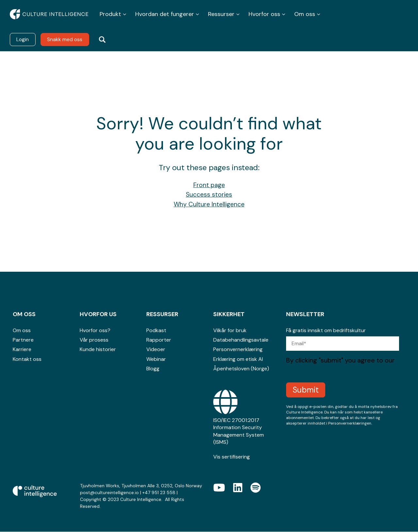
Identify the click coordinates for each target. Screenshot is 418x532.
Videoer (156, 350)
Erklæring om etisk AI (238, 359)
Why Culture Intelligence (209, 205)
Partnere (23, 340)
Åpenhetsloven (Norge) (241, 369)
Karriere (22, 350)
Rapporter (159, 340)
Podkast (156, 331)
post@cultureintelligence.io (109, 493)
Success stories (209, 195)
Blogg (153, 369)
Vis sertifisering (232, 457)
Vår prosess (94, 340)
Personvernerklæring (238, 350)
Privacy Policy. (307, 370)
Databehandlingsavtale (241, 340)
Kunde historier (98, 350)
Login (23, 39)
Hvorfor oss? (95, 331)
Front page (209, 185)
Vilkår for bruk (230, 331)
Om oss (22, 331)
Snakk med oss (66, 39)
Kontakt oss (27, 359)
